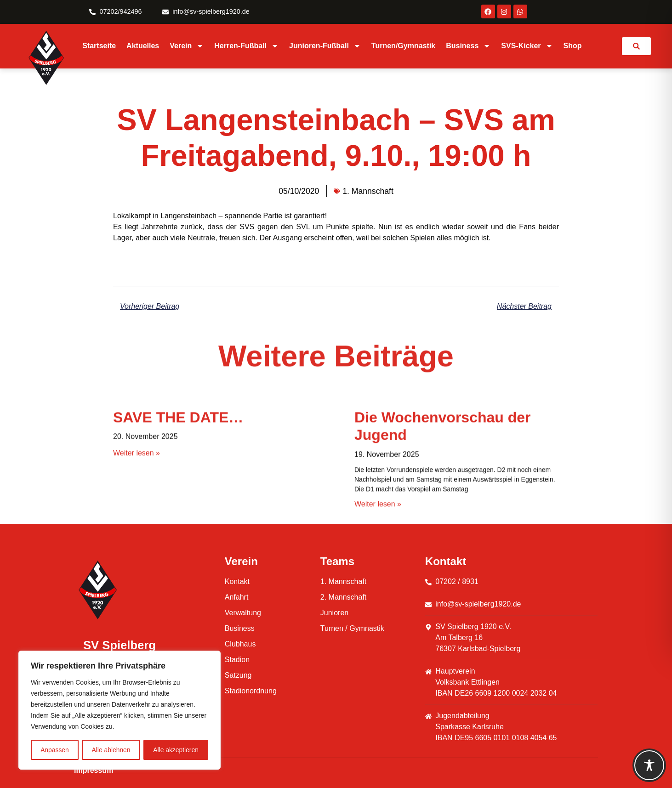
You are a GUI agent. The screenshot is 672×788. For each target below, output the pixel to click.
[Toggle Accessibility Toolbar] (649, 765)
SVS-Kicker (527, 46)
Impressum (94, 770)
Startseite (99, 46)
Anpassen (55, 750)
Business (468, 46)
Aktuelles (143, 46)
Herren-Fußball (246, 46)
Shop (573, 46)
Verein (187, 46)
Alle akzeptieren (176, 750)
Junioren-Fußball (325, 46)
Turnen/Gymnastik (403, 46)
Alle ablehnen (111, 750)
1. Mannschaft (368, 191)
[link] (636, 46)
